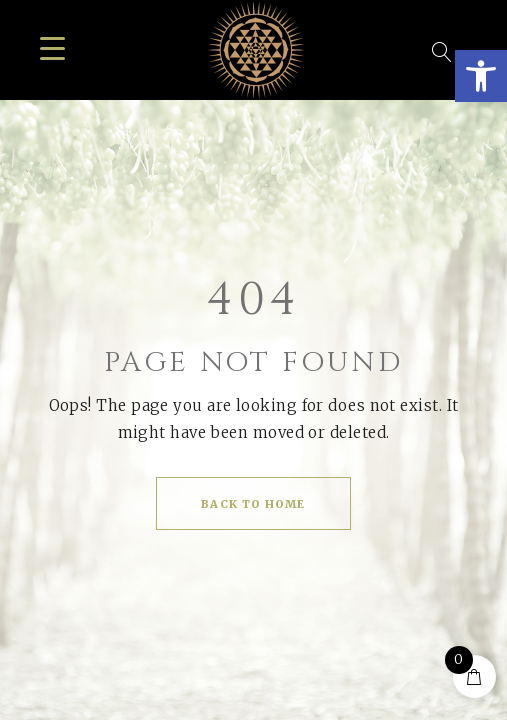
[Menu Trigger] (52, 47)
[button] (481, 76)
